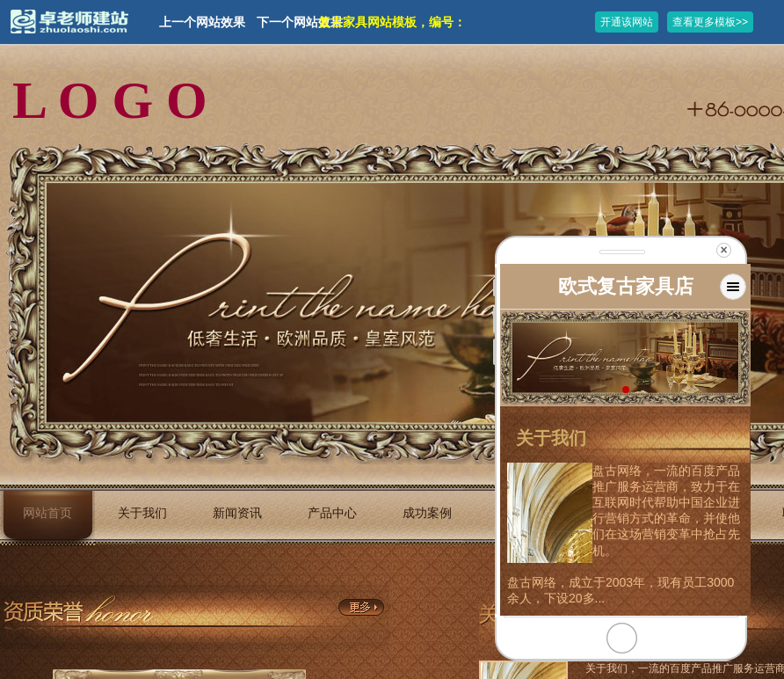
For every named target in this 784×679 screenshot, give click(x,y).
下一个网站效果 (300, 22)
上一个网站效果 (202, 22)
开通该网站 (627, 22)
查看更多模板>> (710, 22)
